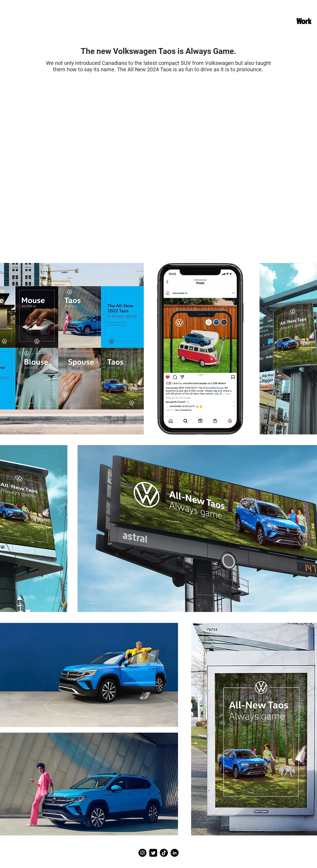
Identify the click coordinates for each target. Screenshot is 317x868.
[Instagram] (142, 853)
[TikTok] (164, 853)
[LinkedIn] (175, 853)
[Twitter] (153, 853)
